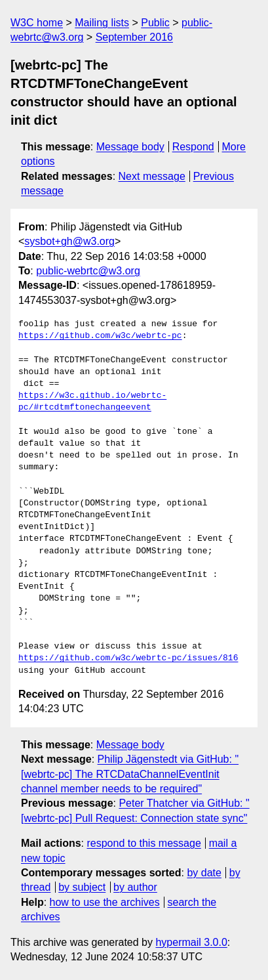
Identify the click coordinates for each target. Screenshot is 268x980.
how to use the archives (105, 902)
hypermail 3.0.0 (191, 942)
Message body (130, 147)
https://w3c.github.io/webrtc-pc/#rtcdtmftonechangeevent (92, 402)
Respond (193, 147)
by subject (82, 887)
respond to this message (144, 843)
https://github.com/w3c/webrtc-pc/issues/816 (128, 658)
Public (155, 23)
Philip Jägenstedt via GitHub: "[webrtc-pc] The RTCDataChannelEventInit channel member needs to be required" (130, 774)
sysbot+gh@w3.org (69, 241)
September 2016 (134, 37)
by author (135, 887)
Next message (152, 176)
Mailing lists (102, 23)
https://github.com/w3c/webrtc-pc (100, 336)
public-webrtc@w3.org (88, 271)
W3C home (37, 23)
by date (204, 873)
